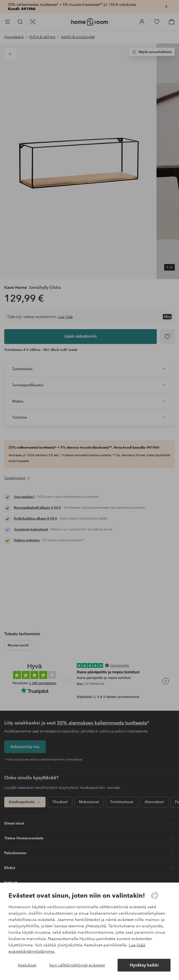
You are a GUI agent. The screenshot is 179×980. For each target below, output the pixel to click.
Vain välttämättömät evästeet (77, 965)
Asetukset (27, 965)
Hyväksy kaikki (144, 965)
